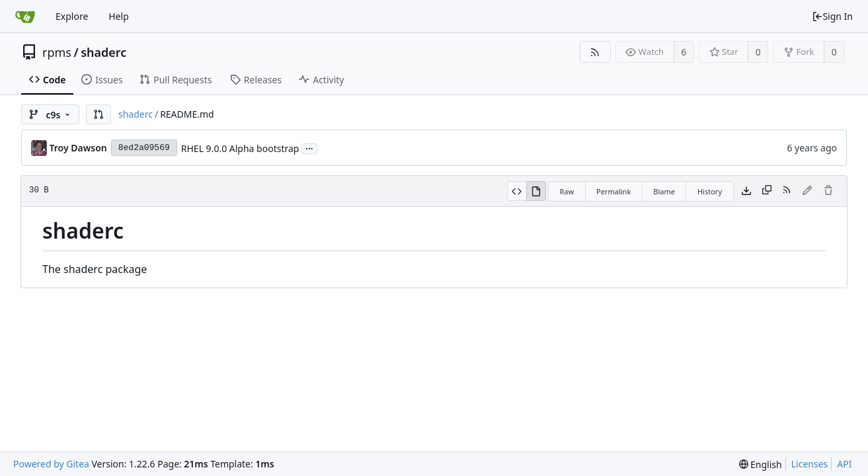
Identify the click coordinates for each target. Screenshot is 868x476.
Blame (664, 191)
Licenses (810, 464)
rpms (57, 52)
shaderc (103, 52)
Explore (72, 16)
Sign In (832, 16)
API (844, 464)
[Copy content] (767, 191)
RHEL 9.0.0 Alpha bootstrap (240, 148)
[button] (99, 114)
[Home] (25, 17)
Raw (567, 191)
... (309, 148)
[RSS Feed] (595, 52)
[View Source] (517, 191)
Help (119, 16)
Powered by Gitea (51, 464)
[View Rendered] (536, 191)
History (710, 191)
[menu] (761, 464)
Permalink (613, 191)
